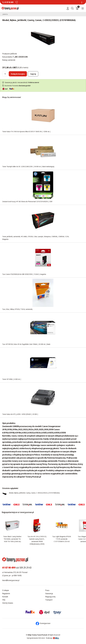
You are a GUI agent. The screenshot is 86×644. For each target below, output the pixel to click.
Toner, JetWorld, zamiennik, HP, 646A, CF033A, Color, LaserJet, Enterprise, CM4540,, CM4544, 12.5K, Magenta (36, 238)
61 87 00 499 (9, 2)
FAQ (4, 600)
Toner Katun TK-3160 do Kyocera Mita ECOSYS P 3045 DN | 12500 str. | (26, 131)
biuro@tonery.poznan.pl (11, 580)
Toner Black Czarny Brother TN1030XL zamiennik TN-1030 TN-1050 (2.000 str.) (12, 539)
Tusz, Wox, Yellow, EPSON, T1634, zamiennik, (17, 309)
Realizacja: (53, 638)
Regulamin (6, 593)
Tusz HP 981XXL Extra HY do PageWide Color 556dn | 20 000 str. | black (26, 344)
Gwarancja (49, 593)
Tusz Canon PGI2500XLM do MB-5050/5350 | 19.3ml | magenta (24, 274)
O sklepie (6, 590)
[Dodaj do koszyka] (18, 74)
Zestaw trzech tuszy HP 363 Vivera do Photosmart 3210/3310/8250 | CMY (27, 201)
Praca (47, 590)
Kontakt (5, 597)
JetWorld (14, 54)
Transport (49, 600)
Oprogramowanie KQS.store (36, 638)
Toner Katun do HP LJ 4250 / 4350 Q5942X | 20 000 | (20, 414)
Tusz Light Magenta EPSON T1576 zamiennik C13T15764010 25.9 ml (62, 539)
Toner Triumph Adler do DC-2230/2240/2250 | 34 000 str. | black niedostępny (28, 166)
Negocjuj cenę (50, 597)
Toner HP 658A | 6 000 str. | (12, 379)
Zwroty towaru (8, 603)
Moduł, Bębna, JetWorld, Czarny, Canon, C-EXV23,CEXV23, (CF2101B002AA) (34, 493)
